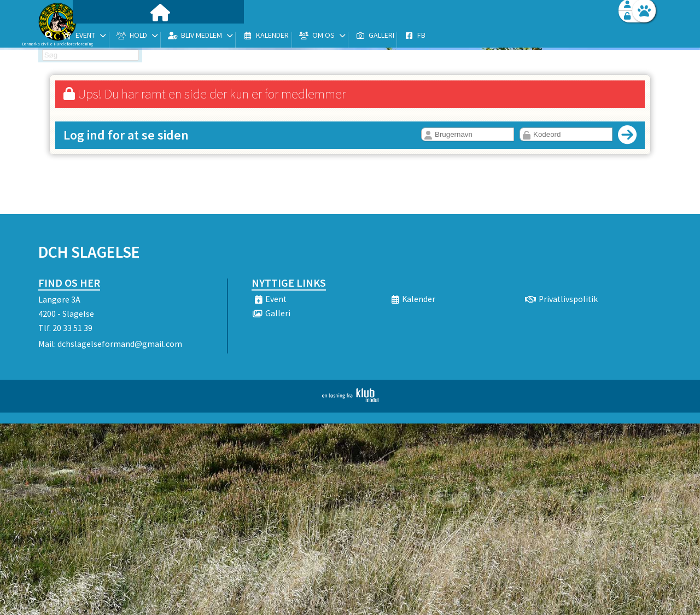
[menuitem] (107, 37)
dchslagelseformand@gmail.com (120, 344)
